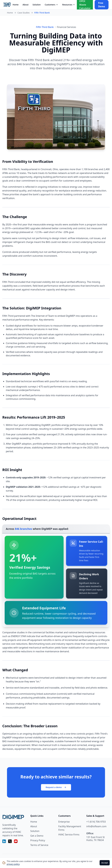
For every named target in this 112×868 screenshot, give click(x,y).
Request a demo (56, 787)
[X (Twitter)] (10, 841)
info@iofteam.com (96, 826)
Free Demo (102, 5)
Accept (105, 863)
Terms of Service (39, 845)
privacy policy (13, 864)
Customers (51, 5)
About (26, 5)
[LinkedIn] (4, 841)
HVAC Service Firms (69, 835)
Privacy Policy (38, 840)
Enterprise (64, 822)
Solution (37, 5)
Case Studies (24, 13)
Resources (69, 5)
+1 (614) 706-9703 (96, 822)
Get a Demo (37, 836)
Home (15, 5)
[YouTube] (16, 841)
